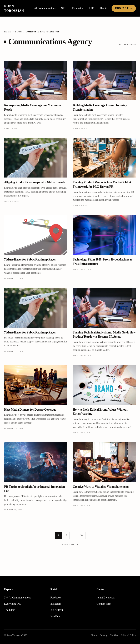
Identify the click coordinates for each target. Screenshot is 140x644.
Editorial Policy (128, 635)
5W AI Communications (18, 598)
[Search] (107, 8)
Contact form (104, 604)
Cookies (114, 635)
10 (81, 535)
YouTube (55, 616)
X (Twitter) (57, 610)
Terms (94, 635)
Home (8, 32)
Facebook (56, 598)
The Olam (10, 610)
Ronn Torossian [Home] (14, 8)
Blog (19, 32)
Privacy (104, 635)
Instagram (56, 604)
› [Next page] (89, 535)
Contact (124, 8)
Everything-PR (12, 604)
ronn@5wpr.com (106, 598)
